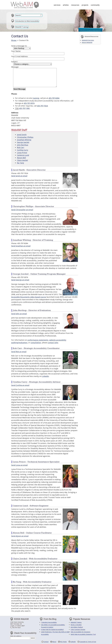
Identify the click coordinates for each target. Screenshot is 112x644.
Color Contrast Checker (78, 630)
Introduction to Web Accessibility (27, 21)
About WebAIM (87, 42)
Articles (66, 5)
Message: (15, 67)
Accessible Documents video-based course (29, 297)
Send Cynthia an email (20, 385)
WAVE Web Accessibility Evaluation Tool (83, 634)
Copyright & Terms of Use (88, 642)
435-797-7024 (42, 106)
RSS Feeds (63, 642)
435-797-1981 (24, 108)
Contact (46, 642)
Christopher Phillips (25, 137)
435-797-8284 (54, 98)
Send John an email (19, 314)
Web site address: (16, 636)
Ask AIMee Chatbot (77, 627)
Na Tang (20, 163)
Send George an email (20, 280)
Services (57, 5)
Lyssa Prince (22, 153)
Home (14, 40)
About (54, 642)
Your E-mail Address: (20, 56)
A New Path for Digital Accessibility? (52, 630)
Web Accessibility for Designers (80, 632)
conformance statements (38, 340)
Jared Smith (22, 135)
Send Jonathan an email (21, 246)
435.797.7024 (16, 628)
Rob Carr (21, 147)
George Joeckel (23, 142)
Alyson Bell (21, 158)
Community (95, 5)
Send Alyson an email (20, 536)
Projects (85, 5)
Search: (18, 15)
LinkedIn (45, 376)
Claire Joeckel (22, 160)
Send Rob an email (19, 352)
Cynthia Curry (23, 150)
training (36, 98)
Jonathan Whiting (24, 140)
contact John (53, 343)
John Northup (23, 145)
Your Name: (16, 51)
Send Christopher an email (22, 210)
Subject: (15, 62)
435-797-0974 (29, 103)
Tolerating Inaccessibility (49, 622)
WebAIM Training (22, 27)
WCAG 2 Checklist (76, 625)
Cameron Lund (23, 155)
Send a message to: (19, 46)
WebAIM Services (88, 40)
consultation (36, 343)
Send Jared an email (19, 176)
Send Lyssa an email (19, 465)
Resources (75, 5)
